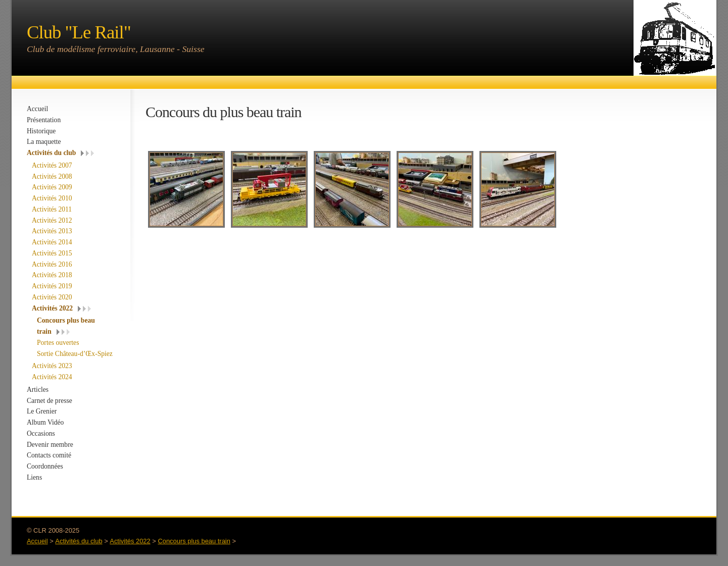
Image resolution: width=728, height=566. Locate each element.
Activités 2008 (52, 176)
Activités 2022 (52, 308)
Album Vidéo (45, 422)
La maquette (44, 142)
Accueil (37, 109)
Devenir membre (50, 445)
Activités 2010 (52, 198)
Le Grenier (42, 411)
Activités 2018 (52, 275)
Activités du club (51, 153)
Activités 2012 (52, 220)
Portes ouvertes (58, 343)
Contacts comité (49, 455)
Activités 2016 (52, 264)
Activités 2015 (52, 253)
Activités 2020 (52, 297)
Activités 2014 (52, 242)
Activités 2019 (52, 286)
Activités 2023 (52, 366)
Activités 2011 (52, 209)
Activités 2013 (52, 231)
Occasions (41, 433)
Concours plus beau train (194, 541)
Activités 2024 (52, 377)
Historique (41, 131)
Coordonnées (45, 466)
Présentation (44, 120)
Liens (34, 477)
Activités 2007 (52, 165)
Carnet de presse (50, 401)
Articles (38, 390)
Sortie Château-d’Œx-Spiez (75, 354)
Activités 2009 (52, 187)
